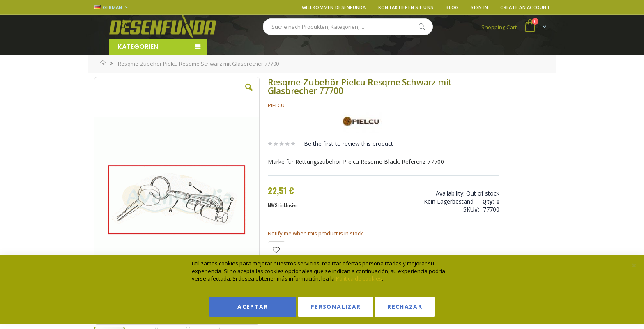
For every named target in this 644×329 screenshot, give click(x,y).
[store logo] (163, 27)
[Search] (421, 27)
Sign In (479, 7)
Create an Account (525, 7)
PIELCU (249, 105)
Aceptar (253, 307)
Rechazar (405, 307)
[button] (223, 94)
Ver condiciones (489, 116)
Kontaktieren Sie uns (406, 7)
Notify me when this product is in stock (288, 233)
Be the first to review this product (321, 144)
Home (103, 63)
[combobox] (348, 27)
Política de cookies (359, 278)
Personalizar (336, 307)
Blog (452, 7)
